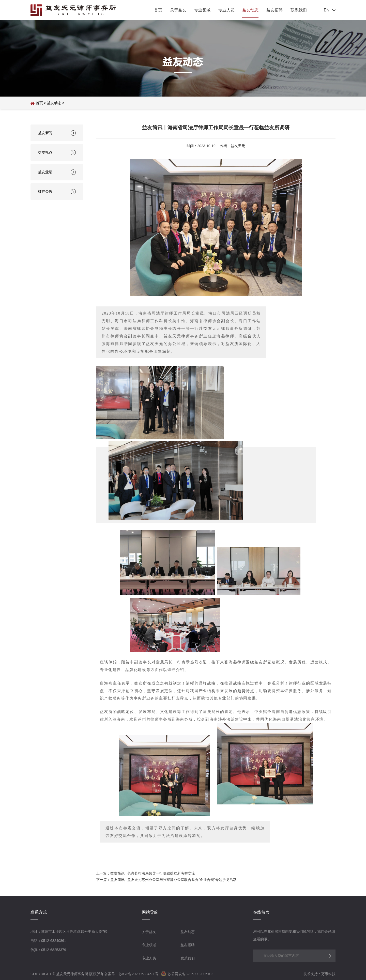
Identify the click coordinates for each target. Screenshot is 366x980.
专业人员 (226, 10)
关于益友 (178, 10)
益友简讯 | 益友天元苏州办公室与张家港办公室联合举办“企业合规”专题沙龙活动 (173, 880)
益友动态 (250, 10)
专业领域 (202, 10)
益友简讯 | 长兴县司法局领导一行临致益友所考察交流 (153, 873)
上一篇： (103, 873)
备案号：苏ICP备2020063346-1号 (131, 974)
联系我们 (299, 10)
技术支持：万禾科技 (319, 974)
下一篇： (103, 880)
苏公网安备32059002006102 (186, 974)
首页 (158, 10)
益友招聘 (274, 10)
